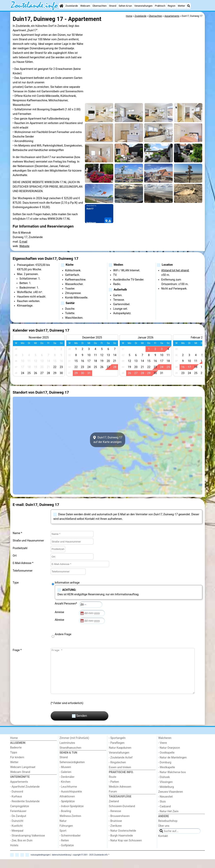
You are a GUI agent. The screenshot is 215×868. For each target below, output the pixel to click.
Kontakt (163, 845)
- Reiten (64, 849)
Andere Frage (63, 634)
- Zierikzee (115, 835)
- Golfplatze (67, 854)
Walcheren (165, 747)
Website (24, 246)
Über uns (164, 835)
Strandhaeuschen (70, 757)
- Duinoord (17, 800)
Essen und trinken (120, 776)
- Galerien (65, 781)
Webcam (85, 6)
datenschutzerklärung (61, 864)
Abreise (60, 620)
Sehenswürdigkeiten (72, 771)
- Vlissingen (166, 791)
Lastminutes (67, 752)
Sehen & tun (125, 6)
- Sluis (162, 810)
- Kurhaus (16, 805)
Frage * (17, 650)
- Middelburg (166, 796)
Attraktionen (67, 805)
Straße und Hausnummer (28, 541)
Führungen (66, 835)
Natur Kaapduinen (120, 757)
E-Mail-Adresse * (23, 563)
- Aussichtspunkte (71, 800)
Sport (63, 840)
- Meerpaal (17, 840)
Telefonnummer (23, 571)
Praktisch (160, 6)
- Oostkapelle (166, 761)
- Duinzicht (17, 830)
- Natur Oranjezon (169, 757)
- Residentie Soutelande (25, 810)
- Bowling (65, 820)
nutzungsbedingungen (40, 864)
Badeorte (16, 756)
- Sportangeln (117, 747)
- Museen (65, 776)
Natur (63, 830)
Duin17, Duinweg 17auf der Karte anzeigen (107, 440)
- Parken (114, 791)
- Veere (163, 752)
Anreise (60, 612)
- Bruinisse (116, 830)
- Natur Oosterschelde (123, 840)
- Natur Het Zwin (168, 820)
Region (171, 6)
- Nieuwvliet (166, 805)
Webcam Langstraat (23, 776)
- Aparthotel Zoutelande (25, 796)
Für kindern (17, 766)
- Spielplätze (67, 810)
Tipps (14, 761)
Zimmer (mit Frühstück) (74, 747)
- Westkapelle (167, 776)
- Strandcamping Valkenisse (27, 844)
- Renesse (115, 820)
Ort (15, 556)
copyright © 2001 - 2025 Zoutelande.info (90, 864)
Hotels (14, 854)
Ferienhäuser (18, 820)
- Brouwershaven (119, 825)
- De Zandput (18, 825)
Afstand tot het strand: (175, 270)
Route (113, 786)
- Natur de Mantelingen (172, 766)
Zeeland (114, 810)
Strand (113, 6)
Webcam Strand (20, 781)
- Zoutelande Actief (121, 766)
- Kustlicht (16, 835)
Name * (17, 533)
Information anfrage (67, 583)
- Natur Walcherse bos (172, 781)
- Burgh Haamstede (121, 844)
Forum (113, 800)
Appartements (19, 791)
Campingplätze (20, 815)
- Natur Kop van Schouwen (125, 849)
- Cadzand (165, 815)
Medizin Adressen (120, 796)
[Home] (61, 6)
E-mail (23, 242)
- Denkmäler (67, 786)
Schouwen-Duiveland (122, 815)
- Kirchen (65, 791)
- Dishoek (164, 786)
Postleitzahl (20, 548)
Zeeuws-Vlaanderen (171, 801)
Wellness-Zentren (70, 825)
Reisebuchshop (168, 830)
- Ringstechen (117, 771)
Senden (79, 725)
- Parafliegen (117, 752)
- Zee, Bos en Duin (21, 849)
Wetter (181, 6)
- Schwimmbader (70, 844)
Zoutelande (72, 6)
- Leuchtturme (68, 796)
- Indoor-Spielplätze (72, 815)
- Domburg (165, 771)
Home (14, 747)
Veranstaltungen (143, 6)
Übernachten (100, 6)
